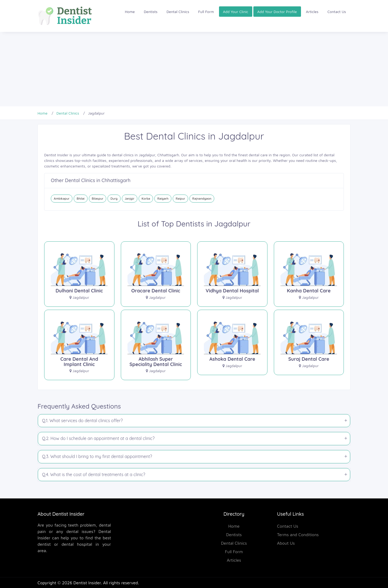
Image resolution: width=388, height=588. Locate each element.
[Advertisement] (160, 69)
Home (130, 12)
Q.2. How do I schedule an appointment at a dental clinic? (98, 438)
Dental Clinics (178, 12)
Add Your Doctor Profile (277, 12)
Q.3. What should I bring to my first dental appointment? (97, 456)
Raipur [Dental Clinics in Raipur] (180, 198)
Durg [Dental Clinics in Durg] (114, 198)
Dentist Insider (87, 583)
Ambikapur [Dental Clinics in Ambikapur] (62, 198)
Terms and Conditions (298, 535)
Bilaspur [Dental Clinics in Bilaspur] (98, 198)
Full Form (206, 12)
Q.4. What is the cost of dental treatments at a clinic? (94, 474)
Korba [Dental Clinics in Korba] (146, 198)
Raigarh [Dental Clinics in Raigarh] (163, 198)
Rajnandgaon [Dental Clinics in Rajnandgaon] (202, 198)
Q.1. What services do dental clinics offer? (82, 421)
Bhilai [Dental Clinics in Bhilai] (81, 198)
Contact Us (337, 12)
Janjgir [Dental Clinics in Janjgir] (130, 198)
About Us (286, 543)
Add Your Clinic (236, 12)
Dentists (151, 12)
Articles (312, 12)
